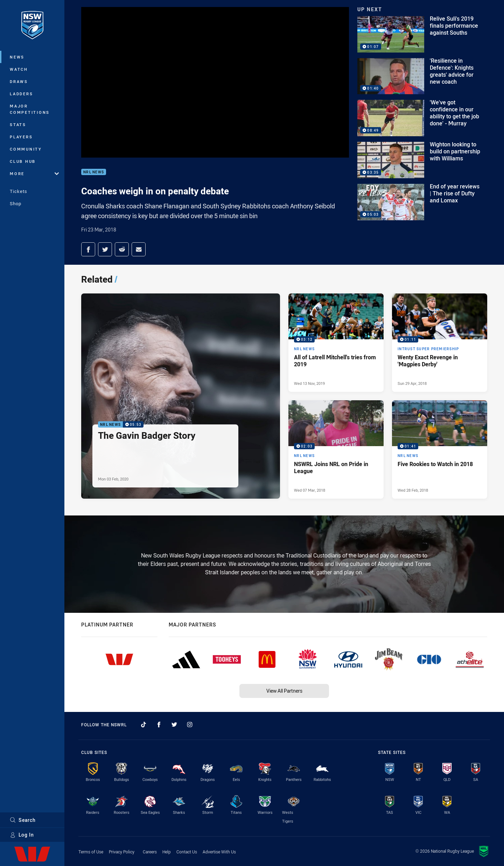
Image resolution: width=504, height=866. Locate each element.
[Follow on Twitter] (174, 725)
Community (26, 149)
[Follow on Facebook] (159, 725)
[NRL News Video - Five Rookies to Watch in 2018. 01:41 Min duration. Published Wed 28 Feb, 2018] (440, 449)
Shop (16, 203)
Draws (19, 81)
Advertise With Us (219, 852)
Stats (18, 124)
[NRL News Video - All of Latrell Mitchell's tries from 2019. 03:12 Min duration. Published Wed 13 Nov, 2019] (336, 343)
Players (21, 137)
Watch (19, 69)
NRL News (94, 172)
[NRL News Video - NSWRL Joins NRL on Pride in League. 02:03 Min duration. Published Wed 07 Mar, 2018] (336, 449)
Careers (150, 852)
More (34, 174)
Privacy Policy (122, 852)
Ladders (21, 94)
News (17, 57)
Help (167, 852)
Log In (22, 835)
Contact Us (187, 852)
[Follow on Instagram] (190, 725)
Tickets (19, 191)
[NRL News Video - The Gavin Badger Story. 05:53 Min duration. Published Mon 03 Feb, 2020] (181, 396)
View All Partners (284, 691)
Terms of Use (91, 852)
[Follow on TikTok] (143, 725)
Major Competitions (30, 109)
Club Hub (23, 161)
